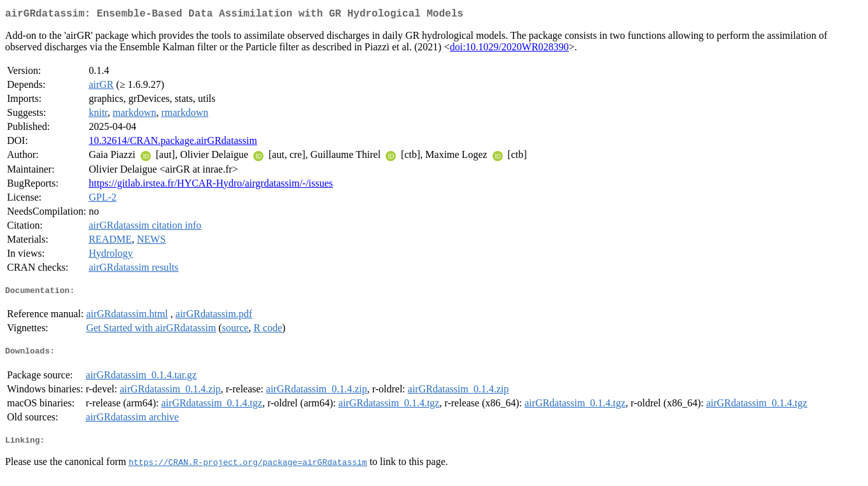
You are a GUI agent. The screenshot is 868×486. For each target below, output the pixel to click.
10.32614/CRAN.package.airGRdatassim (172, 143)
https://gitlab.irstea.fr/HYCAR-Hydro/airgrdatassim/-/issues (211, 186)
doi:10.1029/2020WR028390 (509, 49)
